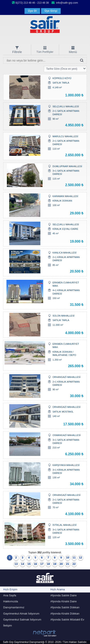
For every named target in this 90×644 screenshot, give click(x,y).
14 (23, 564)
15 (29, 564)
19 (55, 564)
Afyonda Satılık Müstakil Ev (67, 620)
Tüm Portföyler (45, 52)
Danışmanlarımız (14, 607)
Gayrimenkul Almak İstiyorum (21, 614)
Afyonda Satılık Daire (64, 595)
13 (16, 564)
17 (42, 564)
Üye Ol (32, 11)
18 (48, 564)
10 (68, 558)
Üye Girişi (51, 11)
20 (61, 564)
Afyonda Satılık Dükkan (65, 607)
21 (68, 564)
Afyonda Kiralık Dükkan (65, 614)
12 (81, 558)
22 (74, 564)
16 (35, 564)
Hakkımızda (11, 601)
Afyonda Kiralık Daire (64, 601)
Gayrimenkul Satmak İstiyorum (22, 620)
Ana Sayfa (10, 595)
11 (74, 558)
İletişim (8, 626)
